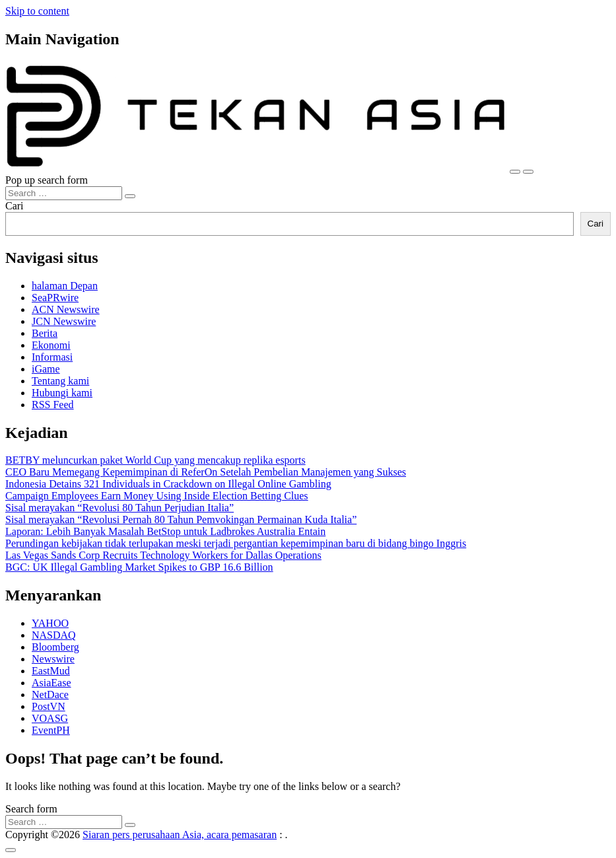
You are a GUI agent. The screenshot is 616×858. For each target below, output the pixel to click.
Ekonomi (51, 345)
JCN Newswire (64, 321)
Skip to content (37, 11)
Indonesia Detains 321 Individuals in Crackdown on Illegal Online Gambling (168, 484)
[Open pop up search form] (528, 172)
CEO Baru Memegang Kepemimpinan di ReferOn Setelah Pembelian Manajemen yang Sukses (206, 472)
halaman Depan (65, 286)
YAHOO (50, 623)
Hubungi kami (62, 393)
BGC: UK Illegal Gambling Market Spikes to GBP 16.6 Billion (139, 567)
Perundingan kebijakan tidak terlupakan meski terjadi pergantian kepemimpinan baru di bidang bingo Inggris (236, 543)
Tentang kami (60, 381)
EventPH (51, 730)
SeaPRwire (55, 298)
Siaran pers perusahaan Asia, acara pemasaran (180, 835)
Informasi (52, 357)
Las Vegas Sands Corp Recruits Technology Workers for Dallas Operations (163, 555)
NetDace (50, 695)
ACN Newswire (66, 309)
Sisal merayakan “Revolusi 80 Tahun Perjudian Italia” (120, 508)
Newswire (53, 659)
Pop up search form (47, 180)
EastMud (51, 671)
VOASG (50, 718)
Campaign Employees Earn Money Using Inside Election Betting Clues (157, 496)
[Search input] (64, 193)
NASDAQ (54, 635)
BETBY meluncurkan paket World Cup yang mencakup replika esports (155, 460)
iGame (46, 369)
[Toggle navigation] (515, 172)
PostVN (49, 706)
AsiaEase (51, 683)
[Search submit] (130, 196)
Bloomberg (55, 647)
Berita (45, 333)
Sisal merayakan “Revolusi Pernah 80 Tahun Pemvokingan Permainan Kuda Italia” (181, 519)
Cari (15, 206)
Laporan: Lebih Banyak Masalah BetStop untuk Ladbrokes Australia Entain (165, 531)
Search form (31, 809)
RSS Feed (53, 405)
